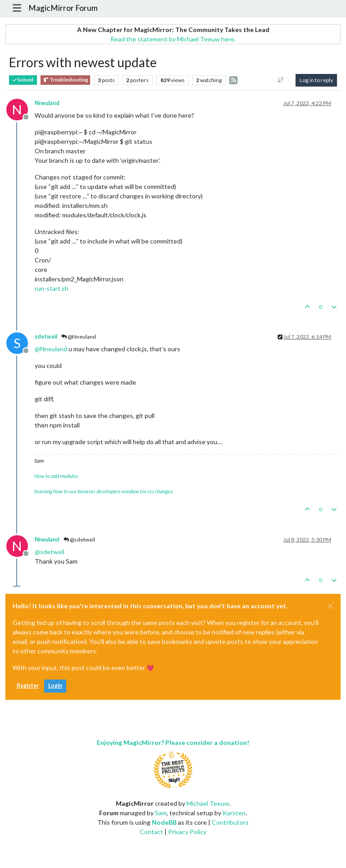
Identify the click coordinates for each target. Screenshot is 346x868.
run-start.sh (52, 288)
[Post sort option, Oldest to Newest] (281, 80)
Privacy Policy (187, 832)
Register (28, 686)
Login (55, 686)
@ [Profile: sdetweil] (50, 552)
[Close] (330, 606)
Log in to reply (316, 80)
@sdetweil (79, 540)
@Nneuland (79, 337)
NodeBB (164, 822)
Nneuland (47, 103)
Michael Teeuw (208, 803)
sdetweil (46, 337)
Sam (161, 813)
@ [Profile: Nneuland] (51, 349)
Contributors (230, 822)
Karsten (234, 813)
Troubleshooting (65, 80)
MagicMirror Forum (63, 8)
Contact (151, 832)
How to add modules (56, 476)
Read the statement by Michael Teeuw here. (173, 39)
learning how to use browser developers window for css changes (104, 491)
